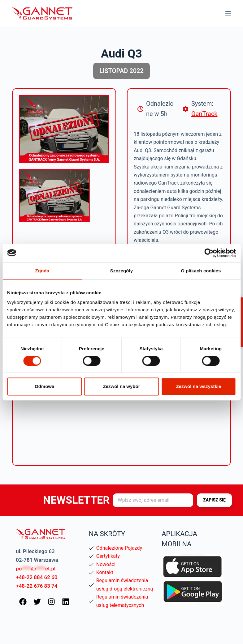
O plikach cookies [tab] (201, 271)
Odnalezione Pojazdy (119, 548)
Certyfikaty (108, 556)
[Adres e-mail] (153, 500)
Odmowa (44, 386)
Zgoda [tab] (42, 271)
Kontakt (105, 572)
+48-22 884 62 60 (37, 577)
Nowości (106, 564)
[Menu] (228, 13)
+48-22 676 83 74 (37, 586)
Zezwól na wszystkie (198, 386)
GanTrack (204, 114)
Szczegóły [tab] (121, 271)
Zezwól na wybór (122, 386)
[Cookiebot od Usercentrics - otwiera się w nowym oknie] (209, 253)
